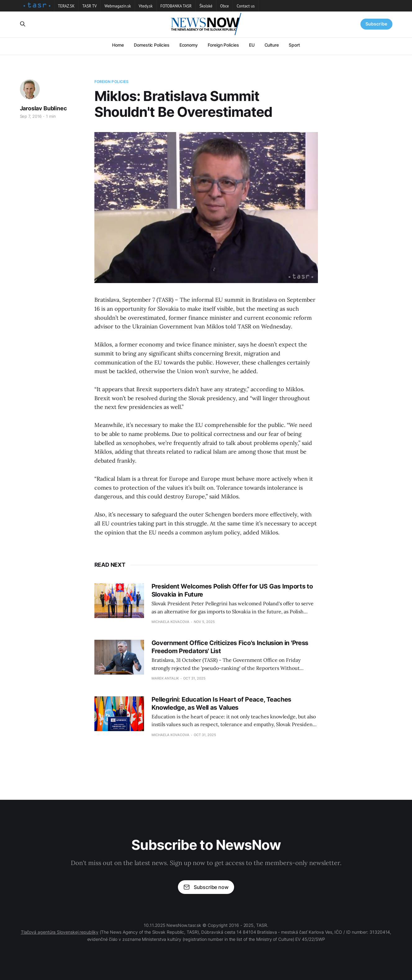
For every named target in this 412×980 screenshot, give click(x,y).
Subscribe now (206, 887)
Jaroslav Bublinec (43, 108)
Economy (189, 45)
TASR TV (89, 6)
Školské (206, 6)
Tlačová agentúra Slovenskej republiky (60, 932)
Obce (224, 6)
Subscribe (376, 24)
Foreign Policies (223, 45)
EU (252, 45)
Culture (272, 45)
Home (118, 45)
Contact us (246, 6)
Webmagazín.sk (118, 6)
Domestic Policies (152, 45)
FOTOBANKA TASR (176, 6)
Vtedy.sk (146, 6)
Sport (294, 45)
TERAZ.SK (66, 6)
